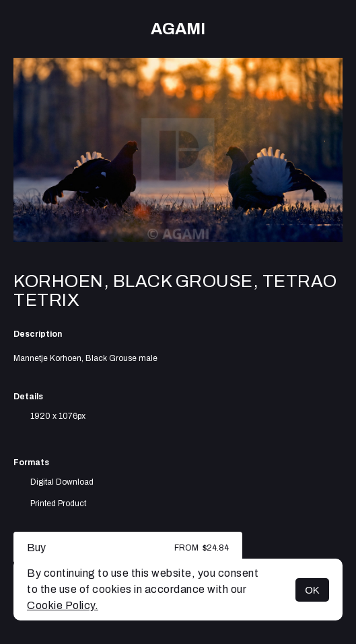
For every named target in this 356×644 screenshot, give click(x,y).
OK (312, 590)
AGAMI (178, 29)
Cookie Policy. (63, 605)
